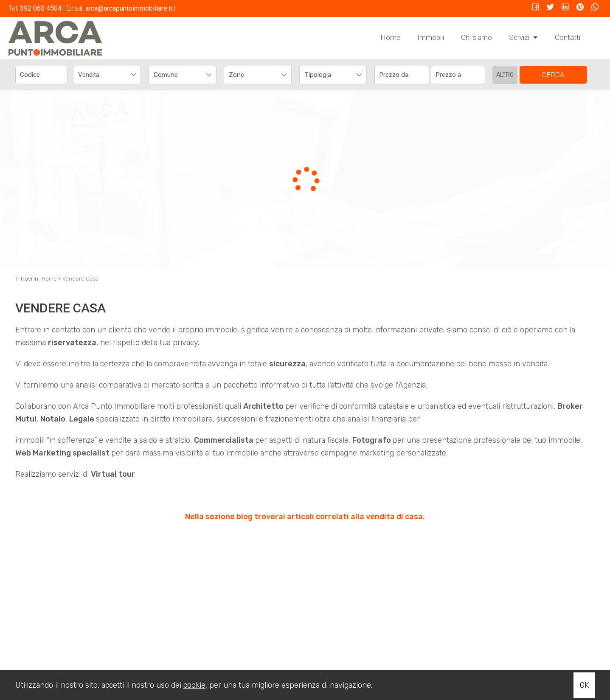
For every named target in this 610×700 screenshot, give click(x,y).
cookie (194, 685)
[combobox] (107, 75)
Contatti (568, 37)
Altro (505, 75)
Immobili (431, 37)
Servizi (523, 37)
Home (390, 37)
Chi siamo (476, 37)
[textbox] (176, 75)
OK (584, 685)
